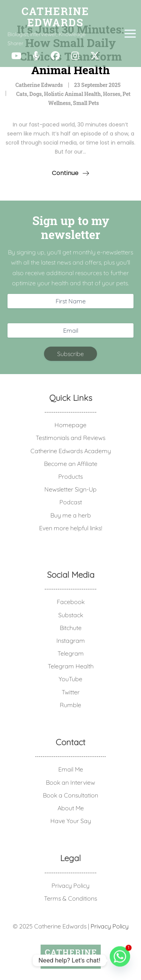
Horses (112, 94)
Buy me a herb (71, 515)
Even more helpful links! (71, 528)
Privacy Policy (70, 886)
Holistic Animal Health (72, 94)
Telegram (71, 653)
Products (70, 476)
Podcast (71, 502)
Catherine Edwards (39, 85)
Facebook (71, 602)
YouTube (70, 679)
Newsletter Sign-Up (70, 489)
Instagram (71, 641)
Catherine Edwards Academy (71, 451)
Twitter (71, 692)
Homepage (70, 425)
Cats (22, 94)
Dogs (36, 94)
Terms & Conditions (70, 898)
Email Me (71, 769)
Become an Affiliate (71, 464)
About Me (71, 808)
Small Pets (86, 103)
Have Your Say (71, 821)
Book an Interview (70, 782)
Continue (65, 173)
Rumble (70, 705)
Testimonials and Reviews (70, 438)
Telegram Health (71, 666)
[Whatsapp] (120, 960)
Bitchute (71, 628)
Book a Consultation (70, 795)
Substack (71, 615)
